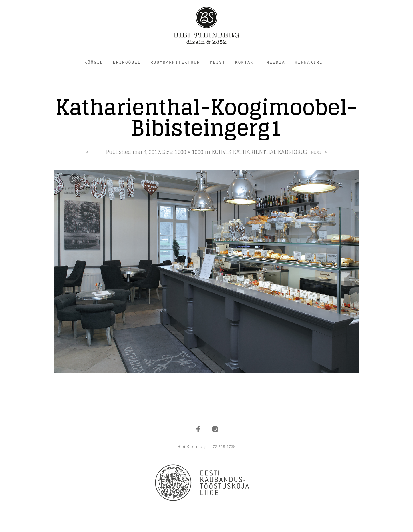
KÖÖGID (94, 63)
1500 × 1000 (189, 152)
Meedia (276, 63)
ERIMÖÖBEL (127, 63)
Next (316, 152)
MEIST (218, 63)
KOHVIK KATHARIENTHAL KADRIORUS (259, 152)
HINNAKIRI (309, 63)
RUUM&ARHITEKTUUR (175, 63)
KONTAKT (246, 63)
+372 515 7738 (222, 447)
